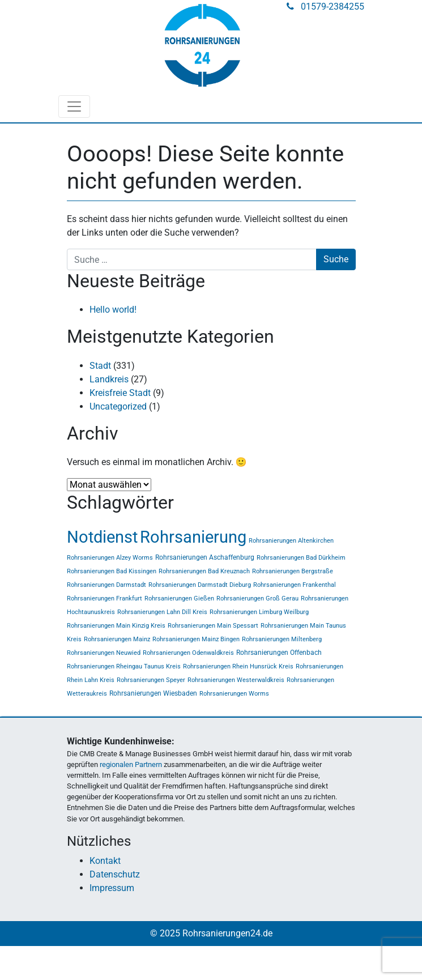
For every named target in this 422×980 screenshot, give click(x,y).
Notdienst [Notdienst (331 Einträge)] (102, 537)
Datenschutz (115, 874)
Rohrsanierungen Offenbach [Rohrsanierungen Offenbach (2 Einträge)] (279, 653)
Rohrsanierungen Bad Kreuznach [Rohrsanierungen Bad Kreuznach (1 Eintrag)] (204, 571)
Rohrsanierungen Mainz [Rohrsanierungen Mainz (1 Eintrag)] (117, 639)
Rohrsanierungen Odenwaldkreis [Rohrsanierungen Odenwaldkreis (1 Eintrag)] (188, 653)
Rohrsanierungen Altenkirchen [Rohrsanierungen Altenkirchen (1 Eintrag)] (291, 541)
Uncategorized (118, 406)
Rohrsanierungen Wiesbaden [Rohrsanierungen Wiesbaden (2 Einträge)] (153, 693)
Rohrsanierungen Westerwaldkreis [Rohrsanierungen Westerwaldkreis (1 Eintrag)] (236, 680)
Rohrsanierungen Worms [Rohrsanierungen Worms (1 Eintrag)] (234, 694)
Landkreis (109, 379)
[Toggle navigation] (74, 106)
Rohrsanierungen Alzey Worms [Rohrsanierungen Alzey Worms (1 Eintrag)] (110, 558)
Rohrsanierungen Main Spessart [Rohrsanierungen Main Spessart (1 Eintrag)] (213, 626)
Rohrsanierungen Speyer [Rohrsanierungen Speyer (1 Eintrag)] (151, 680)
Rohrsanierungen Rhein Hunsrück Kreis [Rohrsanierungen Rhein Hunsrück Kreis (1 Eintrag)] (238, 666)
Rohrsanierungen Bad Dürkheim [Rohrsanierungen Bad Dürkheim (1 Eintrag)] (301, 558)
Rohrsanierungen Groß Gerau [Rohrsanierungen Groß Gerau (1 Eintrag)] (257, 598)
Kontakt (105, 861)
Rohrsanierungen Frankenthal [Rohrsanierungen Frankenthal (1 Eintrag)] (295, 585)
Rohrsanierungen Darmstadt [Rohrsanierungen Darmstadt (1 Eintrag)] (106, 585)
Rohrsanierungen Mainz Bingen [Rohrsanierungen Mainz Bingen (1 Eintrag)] (196, 639)
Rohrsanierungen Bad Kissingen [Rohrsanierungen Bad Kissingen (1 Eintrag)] (112, 571)
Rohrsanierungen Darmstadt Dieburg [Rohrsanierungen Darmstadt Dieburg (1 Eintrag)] (200, 585)
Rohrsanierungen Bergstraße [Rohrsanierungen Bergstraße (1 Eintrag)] (293, 571)
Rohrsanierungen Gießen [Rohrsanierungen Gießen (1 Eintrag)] (179, 598)
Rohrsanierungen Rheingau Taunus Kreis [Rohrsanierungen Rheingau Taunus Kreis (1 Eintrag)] (124, 666)
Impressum (112, 888)
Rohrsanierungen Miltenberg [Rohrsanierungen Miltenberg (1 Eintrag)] (282, 639)
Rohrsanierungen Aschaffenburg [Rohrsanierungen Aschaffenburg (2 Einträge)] (205, 557)
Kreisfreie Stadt (120, 393)
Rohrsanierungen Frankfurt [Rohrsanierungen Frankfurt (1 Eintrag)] (105, 598)
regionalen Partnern (131, 764)
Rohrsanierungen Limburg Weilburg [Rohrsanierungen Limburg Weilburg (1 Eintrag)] (259, 612)
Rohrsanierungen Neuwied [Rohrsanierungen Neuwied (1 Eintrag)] (104, 653)
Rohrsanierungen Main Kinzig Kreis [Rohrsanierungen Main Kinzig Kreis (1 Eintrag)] (116, 626)
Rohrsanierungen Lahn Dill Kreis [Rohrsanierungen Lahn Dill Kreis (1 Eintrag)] (162, 612)
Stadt (100, 366)
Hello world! (113, 310)
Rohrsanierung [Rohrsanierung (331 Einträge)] (193, 537)
